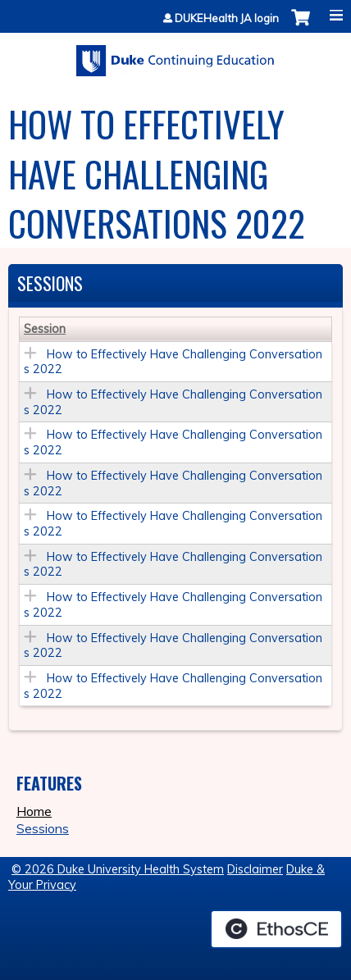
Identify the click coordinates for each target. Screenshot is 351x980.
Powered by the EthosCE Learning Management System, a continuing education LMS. (276, 929)
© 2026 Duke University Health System (118, 869)
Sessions (43, 828)
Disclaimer (255, 869)
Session (45, 329)
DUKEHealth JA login (227, 18)
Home (34, 811)
